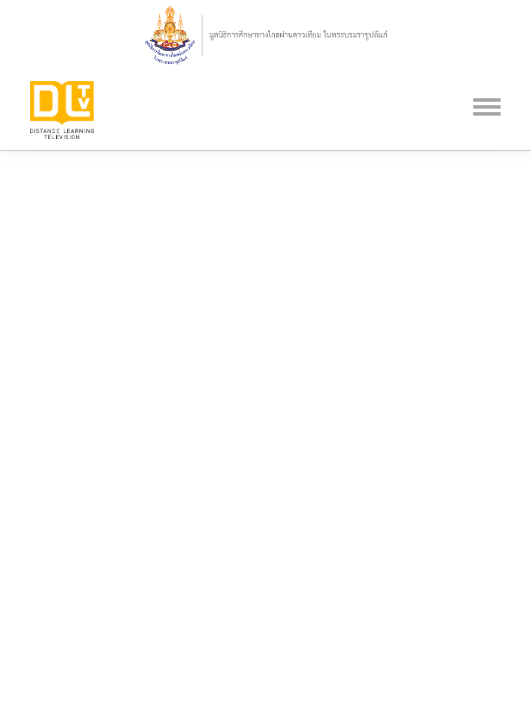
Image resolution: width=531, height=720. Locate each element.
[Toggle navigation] (487, 82)
